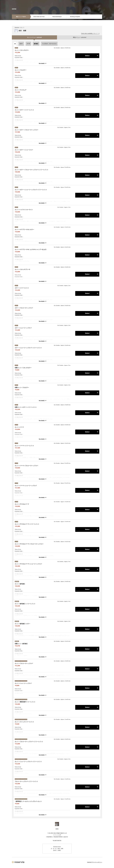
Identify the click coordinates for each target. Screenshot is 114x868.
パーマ (28, 44)
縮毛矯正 (36, 44)
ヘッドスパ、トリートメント (49, 44)
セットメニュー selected (34, 37)
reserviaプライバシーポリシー (95, 862)
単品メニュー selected (80, 37)
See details (42, 63)
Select (87, 56)
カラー (21, 44)
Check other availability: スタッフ (90, 33)
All (15, 44)
